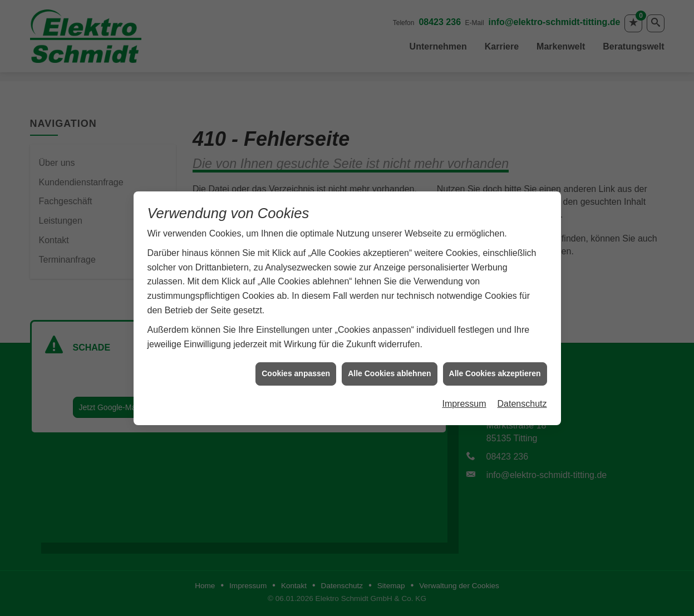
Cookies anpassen (296, 369)
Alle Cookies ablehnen (389, 369)
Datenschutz (522, 400)
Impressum (464, 400)
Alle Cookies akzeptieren (495, 369)
